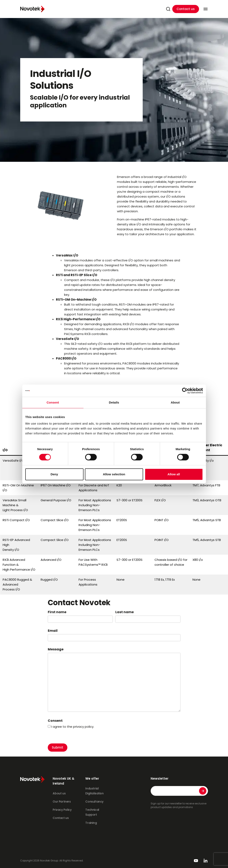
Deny (54, 474)
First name (57, 612)
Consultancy (94, 802)
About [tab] (175, 402)
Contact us (186, 9)
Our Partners (62, 802)
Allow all (174, 474)
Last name (125, 612)
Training (91, 823)
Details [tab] (114, 402)
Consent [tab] (53, 402)
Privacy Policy (62, 810)
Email (53, 631)
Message (56, 649)
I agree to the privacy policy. (73, 727)
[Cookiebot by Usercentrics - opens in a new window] (185, 391)
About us (59, 793)
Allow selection (114, 474)
